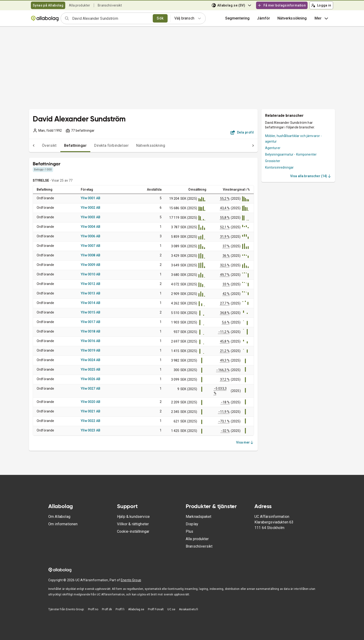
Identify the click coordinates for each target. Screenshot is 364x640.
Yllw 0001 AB (91, 198)
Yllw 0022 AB (91, 421)
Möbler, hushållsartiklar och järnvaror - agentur (294, 139)
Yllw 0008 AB (91, 255)
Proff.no (93, 609)
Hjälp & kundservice (133, 517)
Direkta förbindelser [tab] (102, 145)
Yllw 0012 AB (91, 284)
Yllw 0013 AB (91, 293)
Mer (322, 18)
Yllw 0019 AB (91, 350)
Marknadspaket (198, 517)
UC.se (171, 609)
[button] (263, 18)
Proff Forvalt (156, 609)
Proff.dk (107, 609)
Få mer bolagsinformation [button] (282, 5)
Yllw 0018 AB (91, 331)
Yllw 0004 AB (91, 227)
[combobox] (111, 18)
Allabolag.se (136, 609)
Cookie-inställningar (133, 531)
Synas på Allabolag (48, 5)
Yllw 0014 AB (91, 303)
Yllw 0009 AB (91, 265)
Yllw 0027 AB (91, 389)
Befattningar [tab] (66, 145)
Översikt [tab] (40, 145)
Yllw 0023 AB (91, 430)
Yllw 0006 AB (91, 236)
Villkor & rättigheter (133, 524)
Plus (190, 531)
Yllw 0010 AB (91, 274)
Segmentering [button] (237, 18)
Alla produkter (80, 5)
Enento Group (131, 580)
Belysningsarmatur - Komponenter (291, 154)
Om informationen (63, 524)
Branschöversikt (110, 5)
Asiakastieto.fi (188, 609)
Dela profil (242, 132)
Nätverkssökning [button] (292, 18)
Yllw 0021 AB (91, 411)
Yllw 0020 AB (91, 402)
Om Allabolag (59, 517)
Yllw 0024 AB (91, 360)
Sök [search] (160, 18)
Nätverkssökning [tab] (141, 145)
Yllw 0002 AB (91, 208)
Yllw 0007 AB (91, 246)
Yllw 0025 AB (91, 369)
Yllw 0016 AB (91, 341)
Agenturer (273, 148)
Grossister (273, 161)
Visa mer (245, 442)
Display (192, 524)
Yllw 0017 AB (91, 322)
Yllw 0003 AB (91, 217)
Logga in (321, 5)
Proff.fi (120, 609)
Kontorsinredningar (279, 167)
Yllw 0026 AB (91, 379)
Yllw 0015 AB (91, 312)
